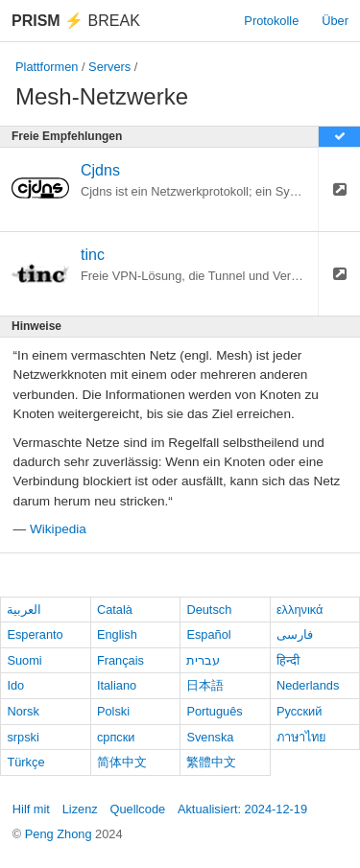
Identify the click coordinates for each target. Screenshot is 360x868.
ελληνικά (300, 610)
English (117, 634)
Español (208, 634)
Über (335, 21)
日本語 (205, 685)
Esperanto (35, 634)
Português (214, 711)
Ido (15, 685)
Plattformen (47, 67)
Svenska (210, 737)
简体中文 (122, 762)
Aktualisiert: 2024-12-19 (242, 809)
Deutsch (209, 610)
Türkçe (25, 762)
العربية (24, 610)
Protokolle (271, 21)
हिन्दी (288, 660)
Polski (113, 711)
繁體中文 (211, 762)
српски (116, 737)
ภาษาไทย (301, 737)
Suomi (24, 660)
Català (115, 610)
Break (76, 21)
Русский (299, 711)
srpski (23, 737)
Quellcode (138, 809)
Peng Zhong (60, 834)
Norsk (23, 711)
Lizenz (80, 809)
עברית (203, 660)
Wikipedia (58, 529)
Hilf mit (31, 809)
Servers (109, 67)
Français (120, 660)
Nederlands (308, 685)
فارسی (295, 634)
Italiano (117, 685)
